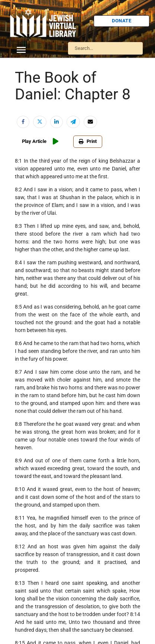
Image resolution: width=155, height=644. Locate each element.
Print (88, 141)
